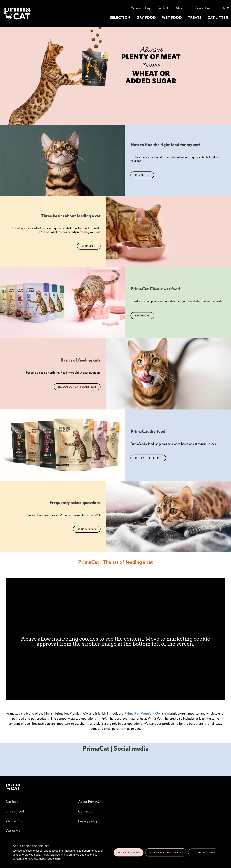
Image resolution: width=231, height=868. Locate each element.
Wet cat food (15, 821)
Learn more (54, 859)
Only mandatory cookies (166, 852)
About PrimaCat (90, 801)
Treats (195, 17)
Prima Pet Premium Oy (142, 713)
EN (223, 8)
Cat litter (218, 17)
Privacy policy (88, 821)
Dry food (146, 17)
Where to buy (141, 8)
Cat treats (13, 831)
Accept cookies (129, 852)
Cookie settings (203, 852)
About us (182, 8)
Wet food (172, 17)
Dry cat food (15, 811)
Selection (120, 17)
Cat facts (163, 8)
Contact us (202, 8)
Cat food (12, 801)
